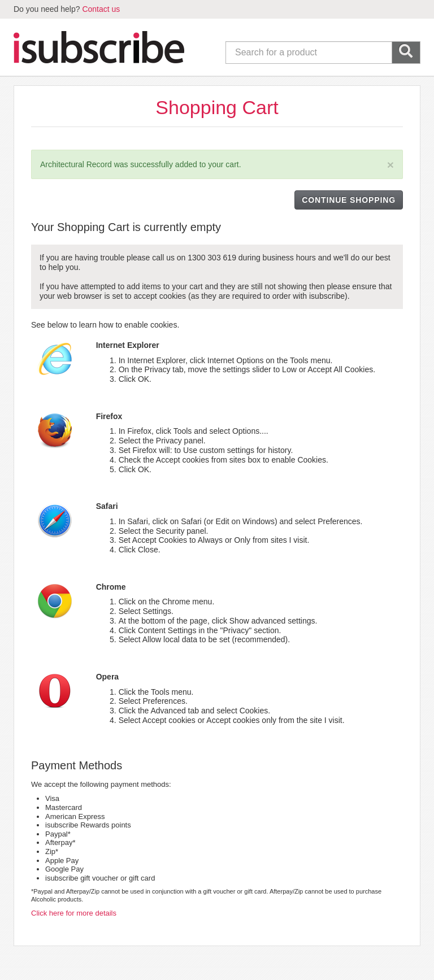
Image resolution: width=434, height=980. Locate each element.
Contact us (101, 9)
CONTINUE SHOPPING (349, 200)
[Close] (390, 165)
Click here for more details (74, 913)
